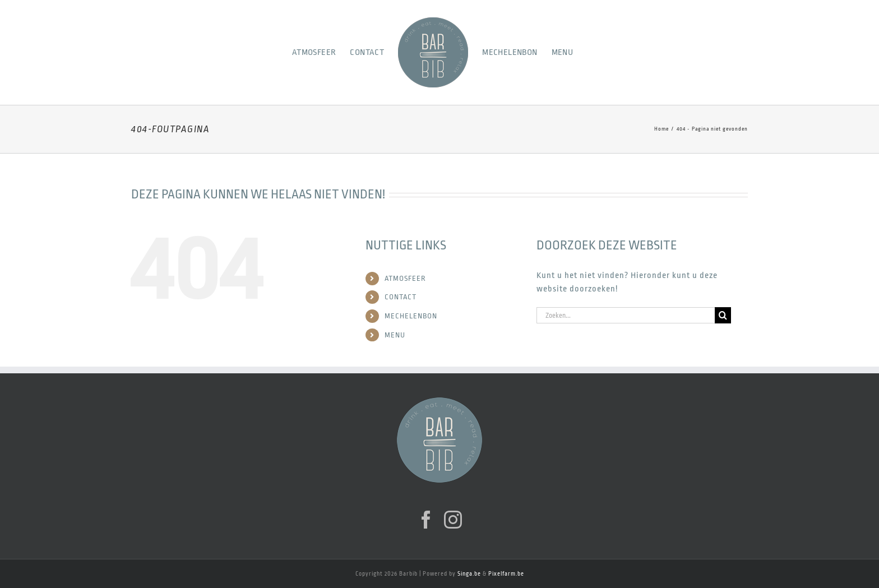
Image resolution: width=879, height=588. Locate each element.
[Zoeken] (723, 315)
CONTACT (401, 297)
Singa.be (469, 574)
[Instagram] (453, 520)
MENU (395, 335)
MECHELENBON (411, 316)
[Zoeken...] (626, 315)
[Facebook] (426, 520)
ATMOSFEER (405, 278)
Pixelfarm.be (506, 574)
